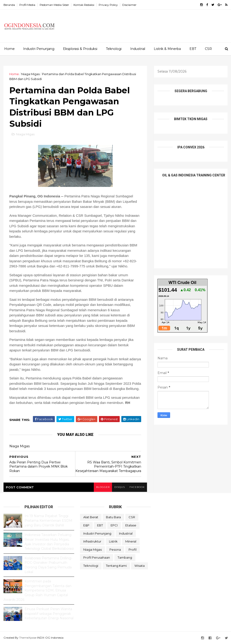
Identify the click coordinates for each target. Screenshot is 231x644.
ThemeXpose (28, 638)
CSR (208, 49)
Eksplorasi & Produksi (80, 49)
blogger (103, 487)
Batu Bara (113, 517)
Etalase (131, 525)
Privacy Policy (108, 5)
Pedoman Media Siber (54, 5)
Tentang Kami (116, 566)
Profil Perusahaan (97, 557)
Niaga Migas (30, 74)
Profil (133, 549)
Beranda (9, 5)
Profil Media (27, 5)
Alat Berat (91, 517)
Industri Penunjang (39, 49)
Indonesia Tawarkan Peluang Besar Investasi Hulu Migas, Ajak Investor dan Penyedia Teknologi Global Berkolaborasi (49, 542)
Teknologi (114, 49)
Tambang (125, 557)
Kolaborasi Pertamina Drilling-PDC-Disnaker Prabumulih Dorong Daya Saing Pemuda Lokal (48, 565)
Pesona (115, 549)
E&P (86, 525)
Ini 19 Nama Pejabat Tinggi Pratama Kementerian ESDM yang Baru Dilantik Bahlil (48, 520)
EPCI (114, 525)
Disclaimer (129, 5)
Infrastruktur (92, 541)
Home (9, 49)
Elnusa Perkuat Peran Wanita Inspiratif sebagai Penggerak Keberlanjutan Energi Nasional (49, 614)
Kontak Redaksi (84, 5)
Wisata (140, 566)
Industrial (138, 49)
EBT (193, 49)
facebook (137, 487)
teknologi (91, 566)
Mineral (131, 541)
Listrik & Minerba (167, 49)
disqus (120, 487)
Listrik (113, 541)
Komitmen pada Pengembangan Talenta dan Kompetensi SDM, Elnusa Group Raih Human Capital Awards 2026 (37, 590)
